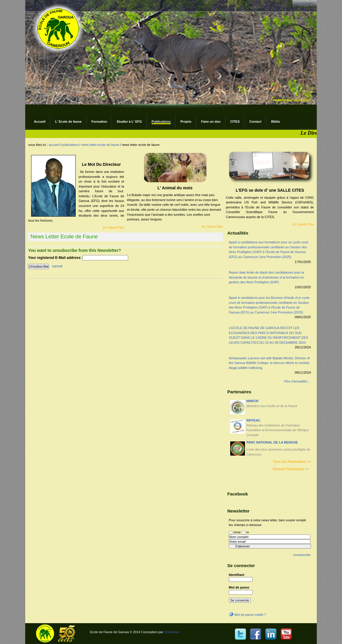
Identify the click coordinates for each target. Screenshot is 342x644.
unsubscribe (302, 555)
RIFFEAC (253, 420)
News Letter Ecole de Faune (100, 145)
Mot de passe (239, 587)
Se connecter (305, 4)
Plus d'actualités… (297, 381)
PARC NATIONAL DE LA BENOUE (272, 442)
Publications (70, 145)
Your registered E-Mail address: (55, 258)
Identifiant (237, 575)
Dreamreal (172, 632)
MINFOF (253, 401)
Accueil (54, 145)
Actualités (238, 233)
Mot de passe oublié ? (247, 615)
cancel (57, 267)
